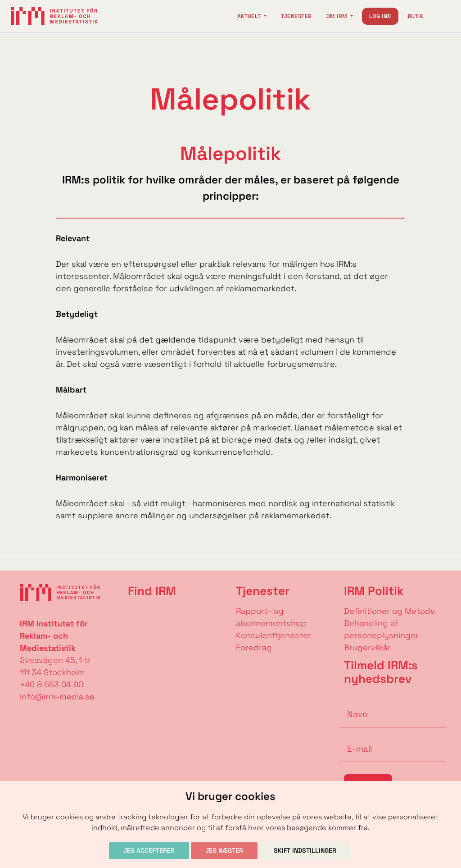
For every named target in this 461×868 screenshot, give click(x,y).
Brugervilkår (367, 647)
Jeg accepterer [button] (149, 850)
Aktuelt (250, 16)
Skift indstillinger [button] (305, 850)
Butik (415, 16)
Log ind (380, 16)
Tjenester (296, 16)
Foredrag (254, 647)
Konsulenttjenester (273, 635)
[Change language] (441, 16)
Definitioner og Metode (390, 611)
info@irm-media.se (57, 697)
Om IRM (338, 16)
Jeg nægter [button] (224, 850)
